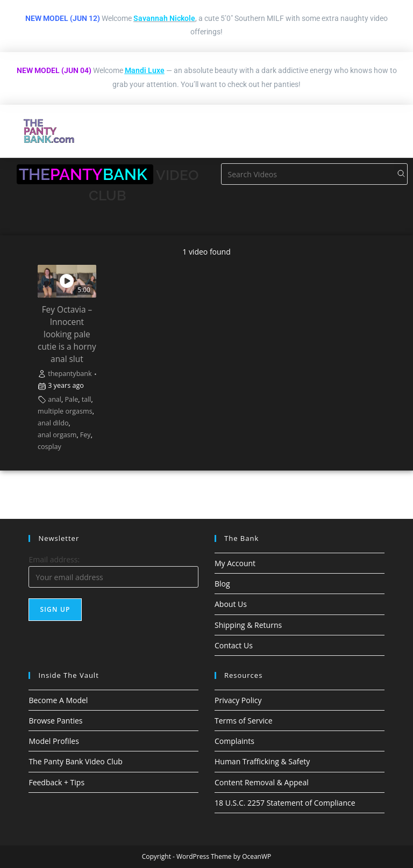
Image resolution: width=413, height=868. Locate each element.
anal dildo (53, 423)
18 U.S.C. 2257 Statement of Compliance (285, 803)
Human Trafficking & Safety (262, 761)
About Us (231, 604)
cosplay (49, 447)
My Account (235, 563)
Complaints (234, 741)
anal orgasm (57, 435)
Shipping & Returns (248, 625)
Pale (71, 399)
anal (55, 399)
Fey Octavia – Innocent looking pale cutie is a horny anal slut (67, 334)
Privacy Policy (238, 700)
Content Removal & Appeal (262, 782)
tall (87, 399)
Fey (86, 435)
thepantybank (70, 374)
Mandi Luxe (145, 70)
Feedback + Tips (56, 782)
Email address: (54, 559)
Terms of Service (244, 721)
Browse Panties (55, 721)
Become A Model (58, 700)
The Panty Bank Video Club (76, 761)
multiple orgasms (65, 411)
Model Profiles (54, 741)
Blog (222, 584)
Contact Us (234, 645)
